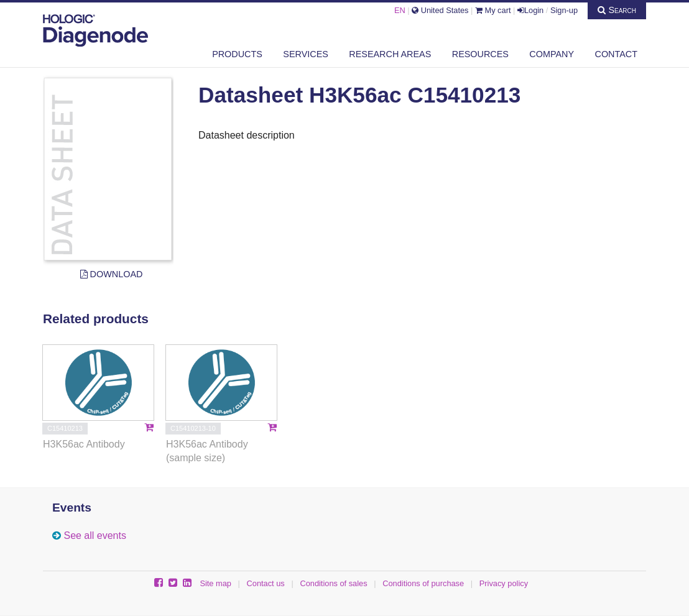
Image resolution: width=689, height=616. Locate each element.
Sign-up (564, 10)
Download (112, 274)
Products (237, 54)
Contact (616, 54)
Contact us (266, 583)
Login (530, 10)
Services (306, 54)
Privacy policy (504, 583)
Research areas (390, 54)
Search (617, 10)
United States (440, 10)
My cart (493, 10)
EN (400, 10)
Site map (215, 583)
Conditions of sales (333, 583)
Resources (480, 54)
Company (552, 54)
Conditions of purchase (423, 583)
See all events (95, 536)
